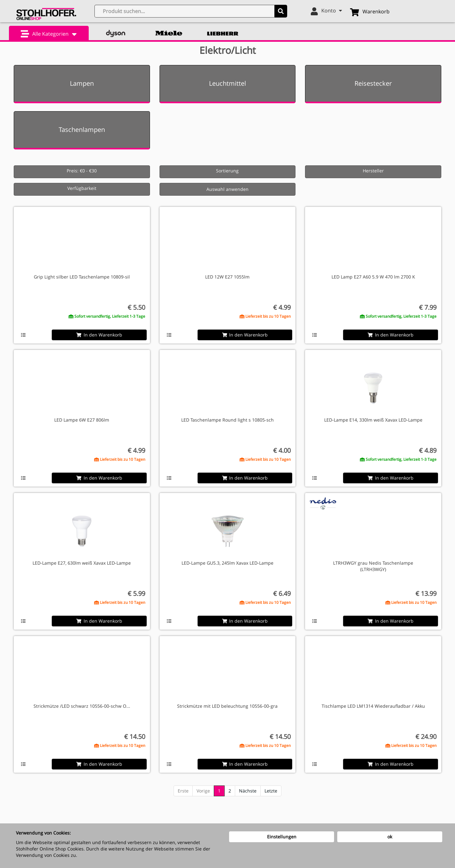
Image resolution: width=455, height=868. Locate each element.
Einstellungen (282, 837)
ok (390, 837)
